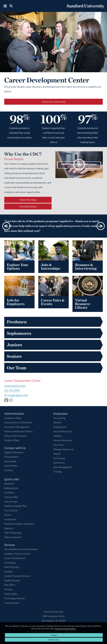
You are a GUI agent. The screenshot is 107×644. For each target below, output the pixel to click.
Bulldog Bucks (11, 488)
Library (8, 515)
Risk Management (63, 467)
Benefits (57, 422)
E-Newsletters (11, 457)
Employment (60, 427)
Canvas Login (11, 501)
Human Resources (63, 440)
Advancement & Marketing (18, 422)
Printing (8, 589)
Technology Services (15, 598)
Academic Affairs (13, 418)
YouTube (9, 470)
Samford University (54, 612)
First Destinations (28, 206)
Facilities (8, 572)
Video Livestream (13, 537)
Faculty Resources (63, 431)
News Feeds (10, 461)
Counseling (10, 563)
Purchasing (59, 458)
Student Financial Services (17, 576)
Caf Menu (9, 493)
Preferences (54, 640)
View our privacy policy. (65, 628)
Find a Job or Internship (54, 102)
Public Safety (11, 594)
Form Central (11, 510)
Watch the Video (28, 200)
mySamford (10, 519)
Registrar (9, 528)
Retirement (59, 463)
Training (58, 472)
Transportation (12, 603)
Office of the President (15, 436)
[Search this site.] (11, 6)
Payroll (57, 454)
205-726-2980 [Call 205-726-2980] (12, 390)
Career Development (15, 558)
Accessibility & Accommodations (21, 549)
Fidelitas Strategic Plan (15, 506)
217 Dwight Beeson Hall (16, 395)
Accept (54, 635)
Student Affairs (12, 440)
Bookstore (9, 484)
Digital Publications (14, 452)
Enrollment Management (17, 427)
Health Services (12, 580)
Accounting (59, 418)
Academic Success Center (17, 554)
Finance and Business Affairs (18, 431)
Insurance (58, 445)
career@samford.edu (15, 386)
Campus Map (11, 497)
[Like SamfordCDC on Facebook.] (6, 400)
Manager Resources (64, 449)
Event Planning (12, 567)
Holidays (58, 436)
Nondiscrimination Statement (19, 524)
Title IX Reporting (13, 533)
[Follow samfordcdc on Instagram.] (11, 400)
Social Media (11, 466)
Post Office (10, 585)
